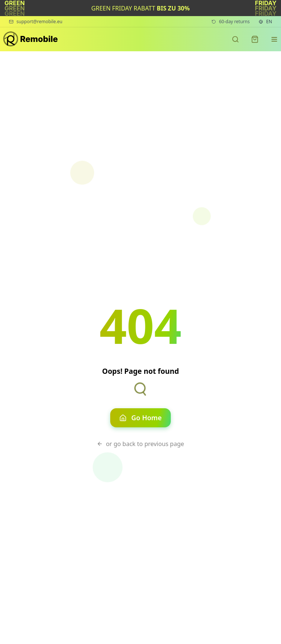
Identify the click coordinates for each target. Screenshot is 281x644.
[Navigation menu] (274, 39)
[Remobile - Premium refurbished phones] (31, 39)
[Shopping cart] (255, 39)
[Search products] (235, 39)
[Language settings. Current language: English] (265, 22)
